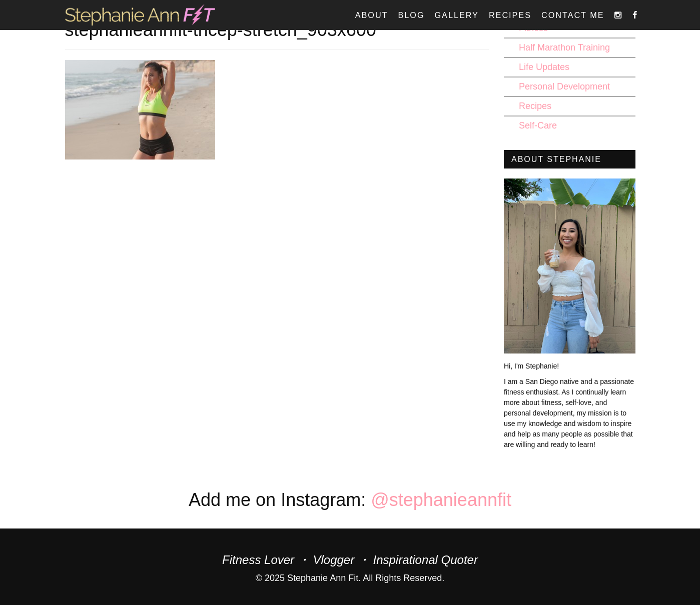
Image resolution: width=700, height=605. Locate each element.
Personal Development (564, 86)
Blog (412, 15)
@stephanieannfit (441, 500)
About (372, 15)
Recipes (510, 15)
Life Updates (544, 67)
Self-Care (538, 125)
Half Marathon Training (564, 47)
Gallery (457, 15)
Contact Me (573, 15)
